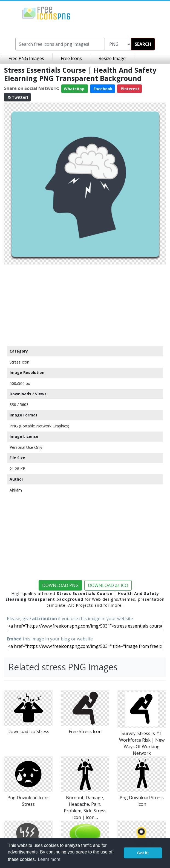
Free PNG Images (26, 58)
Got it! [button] (143, 853)
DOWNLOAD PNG (60, 585)
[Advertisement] (85, 305)
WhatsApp (75, 89)
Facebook (103, 89)
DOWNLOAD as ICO (108, 585)
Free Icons (71, 58)
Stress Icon (19, 362)
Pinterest (129, 89)
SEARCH (143, 44)
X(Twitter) (17, 97)
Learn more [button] (49, 859)
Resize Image (112, 58)
